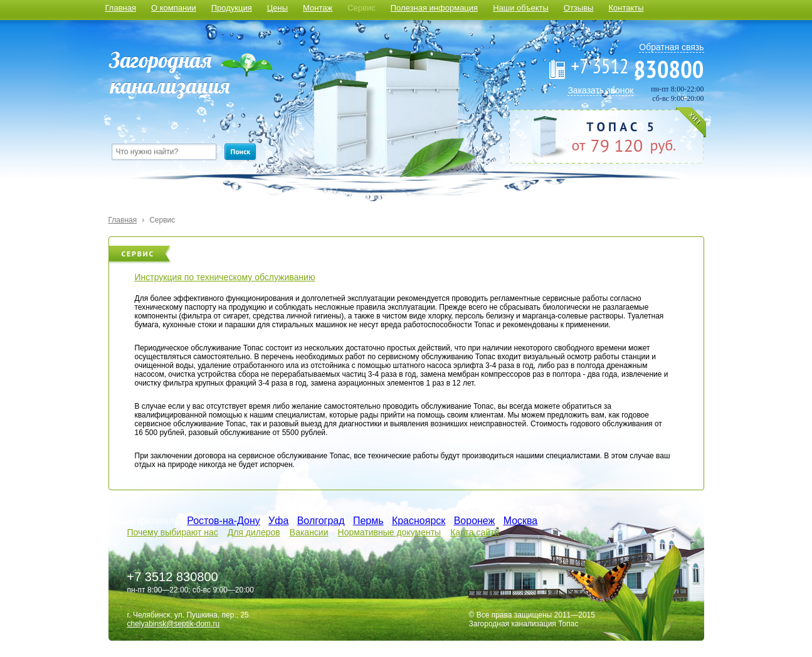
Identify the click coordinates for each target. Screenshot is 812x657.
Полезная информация (434, 8)
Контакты (626, 8)
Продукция (232, 8)
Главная (121, 8)
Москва (521, 521)
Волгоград (321, 521)
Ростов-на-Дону (224, 521)
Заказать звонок (600, 90)
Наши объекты (521, 8)
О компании (174, 8)
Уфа (278, 521)
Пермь (368, 521)
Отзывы (579, 8)
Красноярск (419, 521)
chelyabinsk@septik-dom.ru (174, 624)
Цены (277, 8)
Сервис (361, 8)
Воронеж (475, 521)
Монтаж (318, 8)
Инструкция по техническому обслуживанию (225, 277)
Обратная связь (671, 47)
